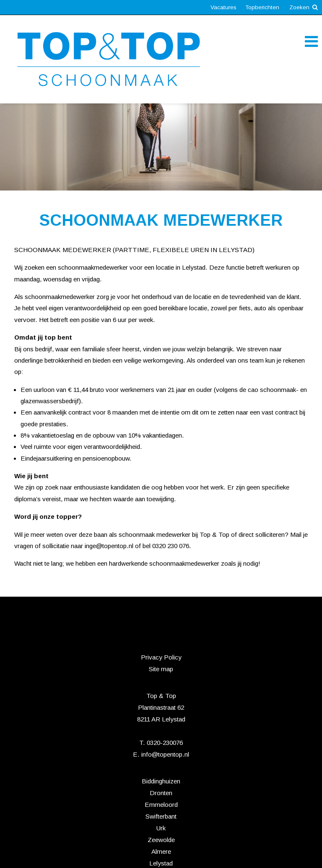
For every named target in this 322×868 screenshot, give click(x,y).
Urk (161, 828)
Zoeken (304, 7)
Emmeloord (161, 805)
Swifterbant (161, 816)
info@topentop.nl (165, 754)
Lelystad (161, 863)
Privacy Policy (161, 657)
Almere (161, 851)
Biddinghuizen (161, 781)
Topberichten (262, 7)
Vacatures (223, 7)
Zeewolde (161, 840)
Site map (161, 669)
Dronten (161, 793)
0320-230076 (165, 743)
